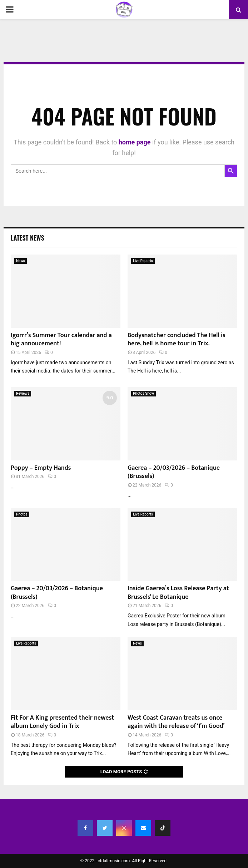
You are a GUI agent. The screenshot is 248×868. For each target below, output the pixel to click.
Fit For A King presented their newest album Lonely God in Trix (62, 722)
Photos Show (143, 393)
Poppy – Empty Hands (41, 468)
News (21, 261)
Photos (22, 514)
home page (135, 142)
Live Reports (143, 261)
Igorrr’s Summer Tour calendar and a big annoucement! (61, 339)
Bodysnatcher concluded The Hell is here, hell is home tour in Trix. (177, 339)
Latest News (27, 238)
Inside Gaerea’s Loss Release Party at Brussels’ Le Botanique (178, 593)
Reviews (23, 393)
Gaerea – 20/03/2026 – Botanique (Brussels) (174, 472)
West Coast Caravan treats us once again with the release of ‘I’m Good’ (176, 722)
